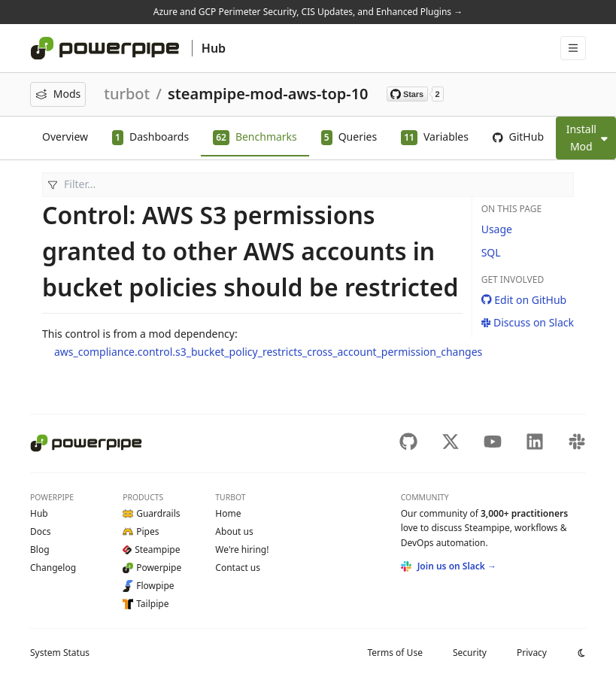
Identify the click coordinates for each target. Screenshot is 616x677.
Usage (497, 229)
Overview (65, 137)
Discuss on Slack (528, 322)
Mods (58, 94)
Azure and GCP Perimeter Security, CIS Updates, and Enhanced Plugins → (308, 12)
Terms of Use (394, 653)
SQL (491, 252)
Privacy (532, 653)
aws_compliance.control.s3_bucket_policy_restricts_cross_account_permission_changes (268, 352)
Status (60, 653)
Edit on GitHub (524, 300)
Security (470, 653)
